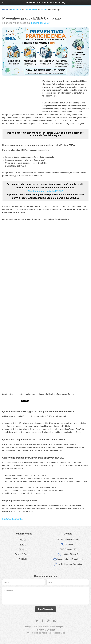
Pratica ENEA (31, 10)
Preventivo (16, 10)
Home (5, 10)
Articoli (23, 539)
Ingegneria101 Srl (40, 23)
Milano (44, 10)
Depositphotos (59, 633)
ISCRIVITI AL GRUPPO (13, 518)
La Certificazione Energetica (70, 564)
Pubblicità (23, 559)
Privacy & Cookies (23, 554)
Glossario (23, 549)
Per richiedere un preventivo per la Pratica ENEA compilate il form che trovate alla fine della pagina (45, 134)
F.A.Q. (23, 544)
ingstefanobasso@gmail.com (70, 559)
